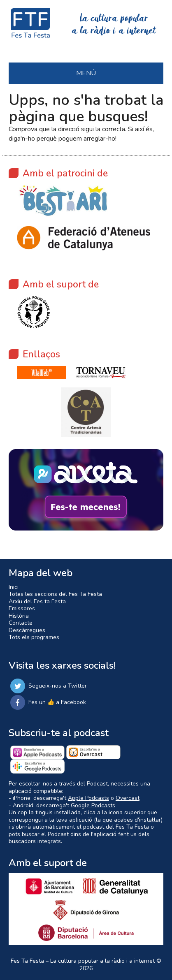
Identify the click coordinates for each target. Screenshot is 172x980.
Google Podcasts (93, 805)
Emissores (22, 608)
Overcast (128, 798)
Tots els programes (34, 637)
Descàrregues (27, 630)
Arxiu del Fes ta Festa (37, 601)
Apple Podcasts (88, 798)
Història (19, 616)
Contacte (21, 623)
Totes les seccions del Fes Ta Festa (55, 594)
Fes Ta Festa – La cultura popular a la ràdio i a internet (83, 961)
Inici (14, 587)
